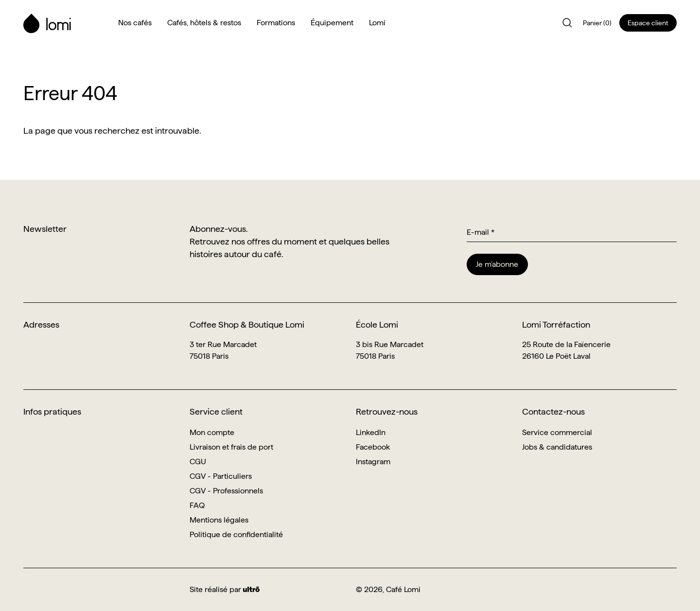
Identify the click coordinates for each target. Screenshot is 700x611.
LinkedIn (371, 432)
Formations (276, 23)
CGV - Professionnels (226, 491)
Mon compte (212, 432)
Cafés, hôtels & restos (204, 23)
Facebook (373, 447)
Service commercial (557, 432)
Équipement (332, 23)
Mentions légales (219, 520)
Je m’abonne (497, 264)
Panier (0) (597, 23)
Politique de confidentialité (236, 534)
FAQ (197, 505)
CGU (198, 462)
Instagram (373, 462)
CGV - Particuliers (221, 476)
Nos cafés (135, 23)
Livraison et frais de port (231, 447)
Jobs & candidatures (557, 447)
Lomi (377, 23)
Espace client (648, 23)
